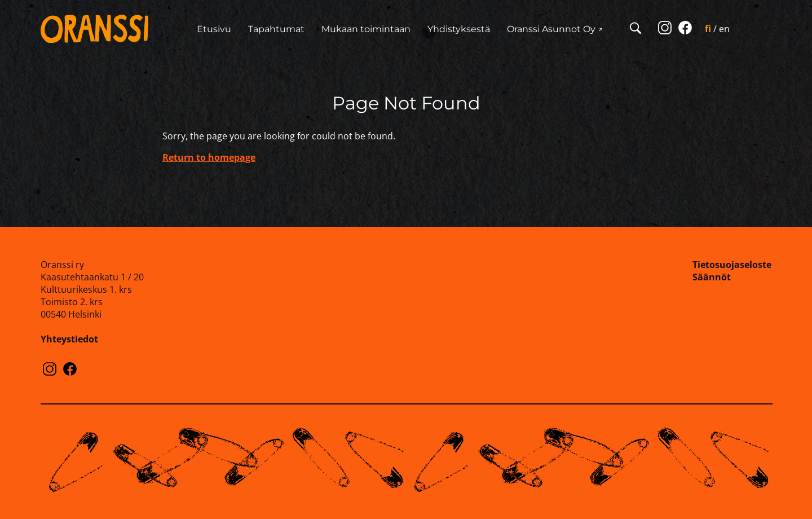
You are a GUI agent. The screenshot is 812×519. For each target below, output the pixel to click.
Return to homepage (209, 157)
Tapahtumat (276, 29)
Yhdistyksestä (459, 29)
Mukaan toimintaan (366, 29)
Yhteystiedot (69, 339)
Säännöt (712, 277)
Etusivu (214, 29)
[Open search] (636, 29)
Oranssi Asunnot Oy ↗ (555, 29)
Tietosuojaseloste (732, 265)
